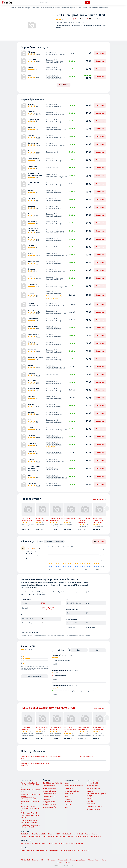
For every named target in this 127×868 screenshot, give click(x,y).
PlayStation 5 (67, 834)
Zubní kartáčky (91, 804)
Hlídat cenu (99, 541)
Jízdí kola (71, 837)
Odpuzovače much (49, 796)
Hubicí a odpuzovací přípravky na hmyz (69, 8)
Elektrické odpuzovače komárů (52, 783)
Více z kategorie (100, 708)
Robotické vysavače (34, 837)
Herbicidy (68, 796)
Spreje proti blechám (49, 791)
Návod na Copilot (41, 851)
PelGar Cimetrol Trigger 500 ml (31, 813)
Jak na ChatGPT (54, 851)
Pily (57, 837)
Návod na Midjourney (68, 851)
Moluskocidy (69, 802)
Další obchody (63, 85)
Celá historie (59, 541)
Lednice (23, 837)
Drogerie (36, 8)
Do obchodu (100, 53)
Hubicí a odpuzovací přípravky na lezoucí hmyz (34, 757)
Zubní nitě (90, 801)
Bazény (85, 837)
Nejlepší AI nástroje (83, 851)
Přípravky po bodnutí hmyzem (74, 786)
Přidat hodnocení (33, 185)
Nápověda (36, 860)
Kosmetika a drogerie (25, 8)
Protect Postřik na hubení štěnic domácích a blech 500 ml (30, 785)
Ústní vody (90, 798)
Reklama (103, 860)
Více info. (31, 670)
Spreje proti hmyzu (55, 756)
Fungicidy (68, 805)
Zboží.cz (13, 8)
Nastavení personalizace (77, 860)
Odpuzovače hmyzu (49, 786)
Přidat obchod (25, 860)
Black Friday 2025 (95, 837)
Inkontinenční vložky (93, 786)
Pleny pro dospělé (92, 783)
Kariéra (67, 862)
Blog (43, 860)
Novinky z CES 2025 (27, 851)
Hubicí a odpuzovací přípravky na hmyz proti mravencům (35, 764)
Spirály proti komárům (50, 805)
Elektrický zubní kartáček (94, 806)
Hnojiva (67, 807)
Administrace (51, 860)
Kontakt (60, 862)
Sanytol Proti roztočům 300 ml (30, 794)
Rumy (44, 837)
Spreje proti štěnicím (49, 788)
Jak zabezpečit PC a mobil (74, 844)
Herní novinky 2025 (27, 844)
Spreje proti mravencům (86, 756)
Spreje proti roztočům (49, 807)
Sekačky (63, 837)
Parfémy (51, 837)
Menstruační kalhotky (93, 809)
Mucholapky (46, 799)
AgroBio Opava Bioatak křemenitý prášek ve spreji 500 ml (30, 808)
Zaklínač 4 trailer (40, 844)
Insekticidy (68, 799)
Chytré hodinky (26, 834)
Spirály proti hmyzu (49, 802)
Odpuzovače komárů (49, 794)
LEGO (58, 834)
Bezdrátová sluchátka (39, 834)
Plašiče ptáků (69, 788)
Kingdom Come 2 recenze (56, 844)
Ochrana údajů (62, 860)
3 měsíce (49, 541)
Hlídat (92, 19)
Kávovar (95, 834)
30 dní (41, 541)
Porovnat (84, 19)
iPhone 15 (51, 834)
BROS (43, 603)
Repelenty (68, 783)
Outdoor (78, 837)
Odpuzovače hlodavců (72, 791)
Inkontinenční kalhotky (93, 788)
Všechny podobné (100, 499)
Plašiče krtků (69, 794)
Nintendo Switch (78, 834)
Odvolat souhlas (93, 860)
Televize (88, 834)
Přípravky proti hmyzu (48, 8)
